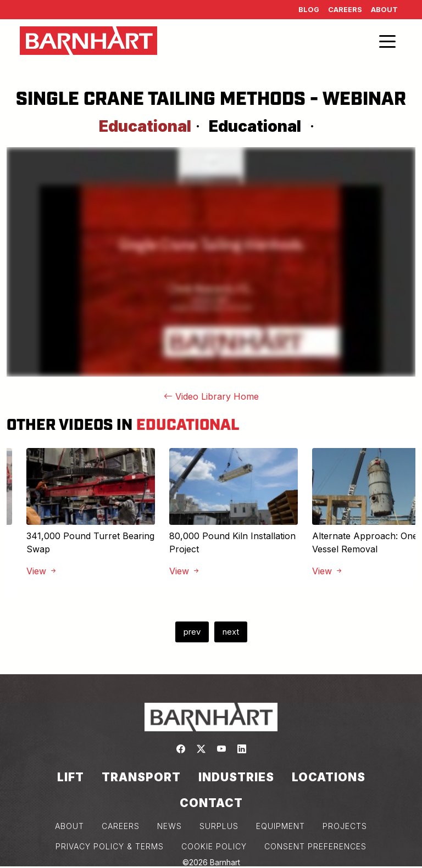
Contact (211, 803)
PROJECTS (345, 826)
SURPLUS (219, 826)
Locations (329, 777)
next (231, 632)
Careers (345, 10)
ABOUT (70, 826)
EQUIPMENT (281, 826)
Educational (255, 126)
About (384, 10)
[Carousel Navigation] (211, 632)
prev (192, 632)
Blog (309, 10)
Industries (236, 777)
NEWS (170, 826)
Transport (141, 777)
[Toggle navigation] (387, 41)
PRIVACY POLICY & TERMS (110, 846)
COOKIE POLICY (214, 846)
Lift (71, 777)
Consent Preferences (315, 846)
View (42, 571)
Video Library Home (211, 396)
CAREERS (121, 826)
